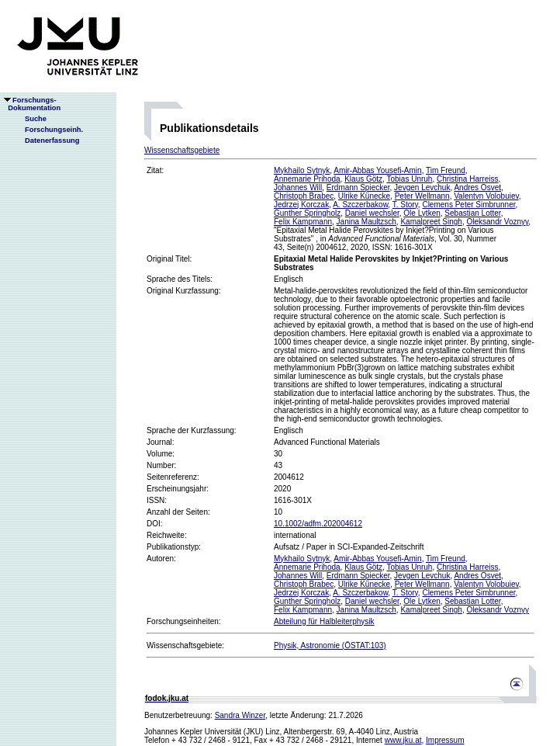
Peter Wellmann (422, 196)
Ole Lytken (422, 213)
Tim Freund (446, 170)
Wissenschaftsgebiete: (185, 645)
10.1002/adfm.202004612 (318, 524)
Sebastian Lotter (472, 213)
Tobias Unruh (409, 179)
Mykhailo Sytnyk (302, 170)
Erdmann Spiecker (358, 187)
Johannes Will (298, 187)
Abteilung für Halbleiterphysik (324, 621)
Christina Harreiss (467, 179)
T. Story (405, 205)
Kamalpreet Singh (431, 222)
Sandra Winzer (240, 715)
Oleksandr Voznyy (497, 222)
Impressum (445, 740)
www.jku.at (403, 740)
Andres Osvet (477, 187)
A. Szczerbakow (360, 205)
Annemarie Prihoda (307, 179)
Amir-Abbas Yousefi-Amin (377, 170)
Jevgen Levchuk (422, 187)
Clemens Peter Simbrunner (468, 205)
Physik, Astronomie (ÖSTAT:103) (330, 645)
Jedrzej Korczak (301, 205)
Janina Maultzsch (366, 222)
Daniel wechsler (372, 213)
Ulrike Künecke (364, 196)
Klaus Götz (363, 179)
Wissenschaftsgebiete (182, 150)
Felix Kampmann (303, 222)
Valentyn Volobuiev (486, 196)
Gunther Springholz (307, 213)
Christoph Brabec (304, 196)
